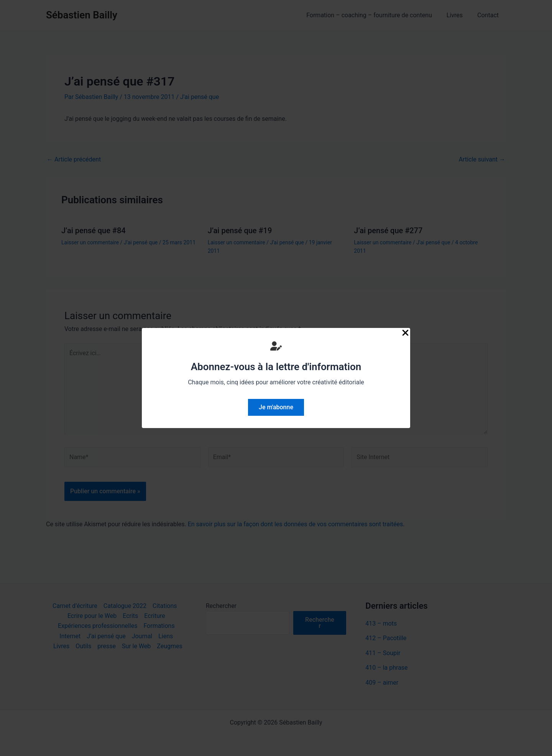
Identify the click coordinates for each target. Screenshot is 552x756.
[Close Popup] (405, 333)
